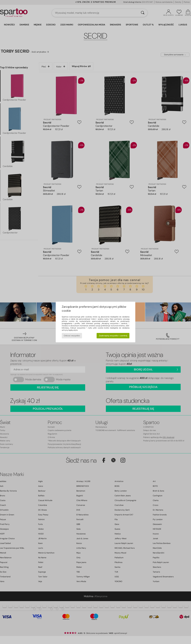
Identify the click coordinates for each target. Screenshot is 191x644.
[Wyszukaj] (143, 13)
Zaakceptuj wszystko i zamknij (113, 336)
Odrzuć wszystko (72, 336)
